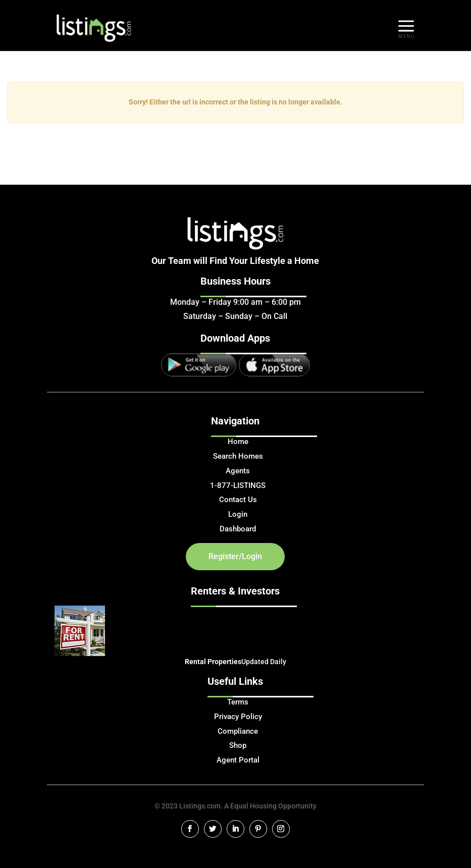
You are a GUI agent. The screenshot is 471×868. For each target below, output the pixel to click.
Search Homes (238, 456)
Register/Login (235, 556)
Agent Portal (238, 760)
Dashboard (238, 529)
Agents (238, 471)
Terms (238, 702)
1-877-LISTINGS (238, 485)
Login (238, 514)
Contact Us (238, 500)
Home (238, 442)
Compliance (238, 731)
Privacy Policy (238, 717)
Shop (238, 745)
